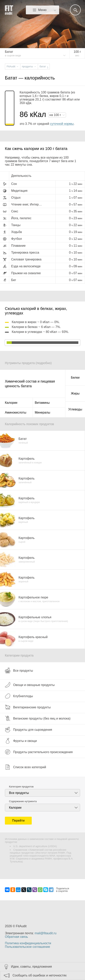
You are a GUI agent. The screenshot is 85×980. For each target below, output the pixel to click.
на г (56, 115)
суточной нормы (62, 124)
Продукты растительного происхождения (39, 752)
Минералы (43, 412)
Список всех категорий (25, 767)
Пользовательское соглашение (27, 947)
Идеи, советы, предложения (31, 967)
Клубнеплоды (19, 696)
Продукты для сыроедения (28, 730)
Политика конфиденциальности (28, 943)
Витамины (42, 403)
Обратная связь (16, 937)
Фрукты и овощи (21, 741)
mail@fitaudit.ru (46, 933)
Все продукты (19, 670)
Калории (11, 403)
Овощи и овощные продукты (30, 685)
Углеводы (75, 409)
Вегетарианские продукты (28, 707)
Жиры (75, 393)
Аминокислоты (16, 412)
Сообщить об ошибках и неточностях (40, 975)
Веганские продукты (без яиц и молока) (38, 718)
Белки (75, 378)
